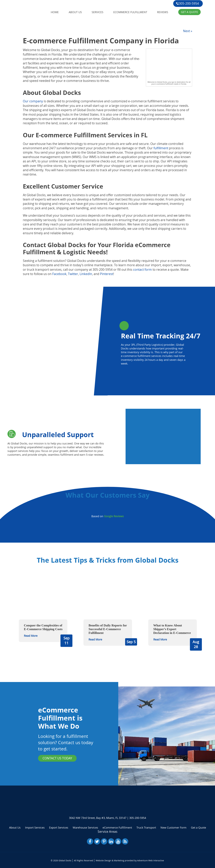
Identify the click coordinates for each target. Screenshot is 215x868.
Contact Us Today (57, 758)
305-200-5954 (187, 3)
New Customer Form (173, 827)
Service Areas (107, 831)
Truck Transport (146, 827)
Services (98, 12)
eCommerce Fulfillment (131, 12)
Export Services (59, 827)
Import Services (35, 827)
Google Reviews (114, 516)
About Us (76, 12)
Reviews (164, 12)
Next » (188, 30)
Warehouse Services (85, 827)
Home (55, 12)
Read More (31, 635)
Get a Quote (191, 12)
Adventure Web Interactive (151, 860)
